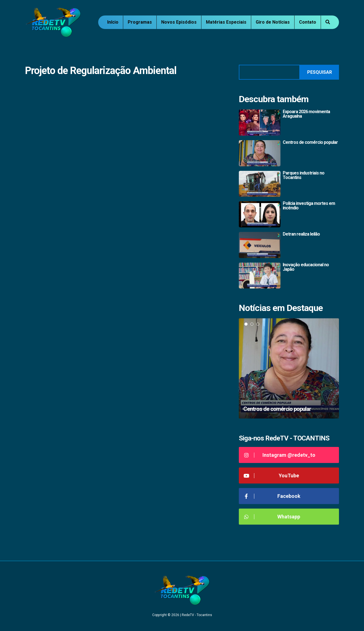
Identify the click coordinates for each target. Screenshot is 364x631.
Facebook (272, 496)
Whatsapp (272, 517)
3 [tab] (258, 324)
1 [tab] (246, 324)
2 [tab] (252, 324)
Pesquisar (320, 72)
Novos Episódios (179, 22)
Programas (140, 22)
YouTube (271, 476)
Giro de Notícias (273, 22)
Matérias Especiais (226, 22)
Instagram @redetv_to (279, 455)
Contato (308, 22)
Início (113, 22)
